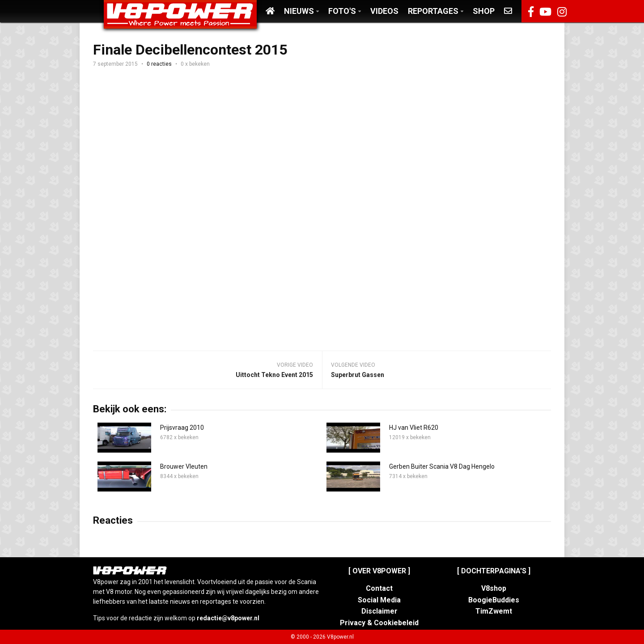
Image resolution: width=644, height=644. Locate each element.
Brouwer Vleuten (184, 466)
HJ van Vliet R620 (414, 428)
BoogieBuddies (494, 600)
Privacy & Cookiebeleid (379, 623)
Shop (484, 11)
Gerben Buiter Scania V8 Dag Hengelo (442, 466)
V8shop (494, 588)
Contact (379, 588)
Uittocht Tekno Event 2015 (274, 375)
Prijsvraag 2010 (182, 428)
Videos (384, 11)
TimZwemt (494, 611)
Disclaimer (379, 611)
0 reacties (159, 64)
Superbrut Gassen (358, 375)
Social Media (379, 600)
